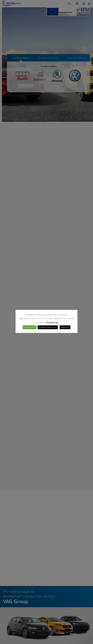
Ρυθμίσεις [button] (65, 327)
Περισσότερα (52, 322)
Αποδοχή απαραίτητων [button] (48, 327)
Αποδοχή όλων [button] (30, 327)
